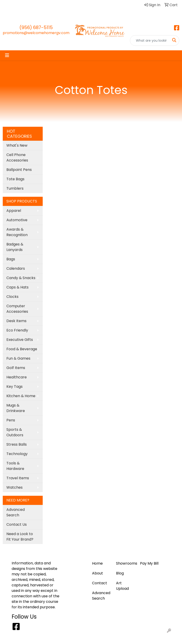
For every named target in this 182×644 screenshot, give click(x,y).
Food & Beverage (22, 349)
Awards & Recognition (17, 232)
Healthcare (17, 377)
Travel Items (18, 478)
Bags (11, 259)
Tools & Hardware (15, 466)
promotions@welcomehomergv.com (36, 33)
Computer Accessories (17, 309)
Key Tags (15, 387)
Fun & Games (18, 358)
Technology (17, 454)
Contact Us (17, 524)
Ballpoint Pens (19, 170)
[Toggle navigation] (7, 55)
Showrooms (125, 563)
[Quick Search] (150, 40)
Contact (12, 15)
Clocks (12, 297)
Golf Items (16, 368)
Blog (22, 5)
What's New (17, 145)
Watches (15, 487)
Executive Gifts (20, 340)
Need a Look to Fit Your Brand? (20, 537)
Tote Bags (15, 179)
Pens (11, 420)
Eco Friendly (17, 330)
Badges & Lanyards (15, 247)
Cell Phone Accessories (17, 158)
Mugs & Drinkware (16, 408)
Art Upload (39, 5)
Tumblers (15, 188)
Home (10, 5)
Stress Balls (17, 444)
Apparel (14, 211)
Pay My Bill (61, 5)
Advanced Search (16, 512)
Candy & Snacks (21, 278)
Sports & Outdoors (15, 432)
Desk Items (16, 321)
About (79, 5)
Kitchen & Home (21, 396)
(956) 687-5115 (36, 27)
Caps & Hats (17, 287)
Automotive (17, 220)
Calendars (16, 268)
